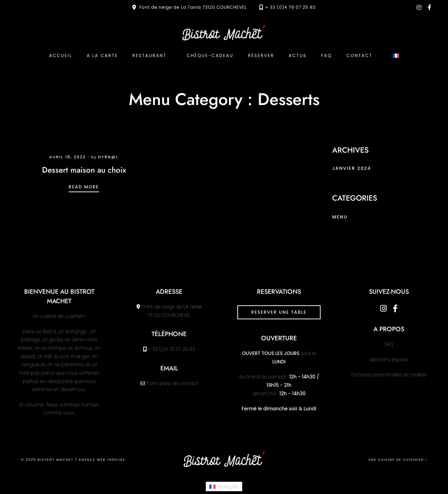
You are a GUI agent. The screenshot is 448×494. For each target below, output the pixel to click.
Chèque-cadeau (210, 55)
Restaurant (149, 55)
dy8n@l (108, 157)
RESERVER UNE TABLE (279, 312)
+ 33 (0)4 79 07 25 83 (290, 7)
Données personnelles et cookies (389, 375)
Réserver (261, 55)
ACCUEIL (61, 55)
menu (340, 217)
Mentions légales (389, 360)
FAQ (326, 55)
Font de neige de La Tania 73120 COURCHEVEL (193, 7)
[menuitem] (396, 56)
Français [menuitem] (228, 486)
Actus (298, 55)
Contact (359, 55)
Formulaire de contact (172, 384)
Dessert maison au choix (84, 170)
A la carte (102, 55)
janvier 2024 (352, 168)
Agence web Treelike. (103, 460)
